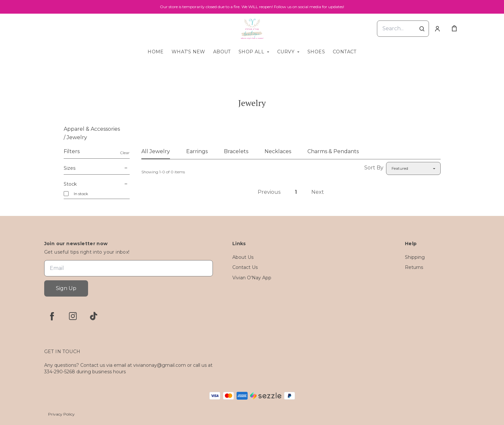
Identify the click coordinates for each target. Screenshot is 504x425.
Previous (269, 192)
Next (318, 192)
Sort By (374, 168)
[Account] (437, 29)
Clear (125, 153)
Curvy (286, 52)
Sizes (97, 168)
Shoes (316, 52)
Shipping (415, 257)
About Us (243, 257)
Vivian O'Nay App (252, 278)
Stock (97, 184)
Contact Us (245, 267)
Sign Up (66, 288)
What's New (188, 52)
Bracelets (236, 151)
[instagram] (73, 316)
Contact (345, 52)
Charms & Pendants (333, 151)
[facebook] (52, 316)
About (222, 52)
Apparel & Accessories (92, 129)
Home (156, 52)
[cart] (454, 29)
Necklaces (278, 151)
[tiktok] (94, 316)
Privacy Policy (61, 414)
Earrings (197, 151)
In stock (81, 194)
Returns (414, 267)
